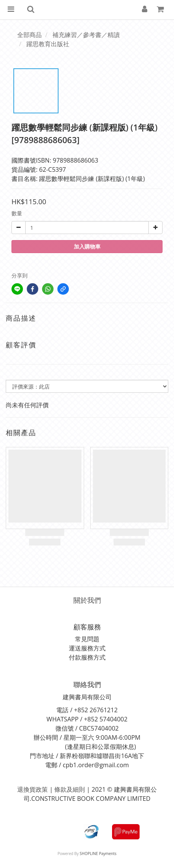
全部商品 (29, 35)
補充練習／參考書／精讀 (86, 35)
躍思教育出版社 (48, 44)
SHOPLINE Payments (98, 853)
